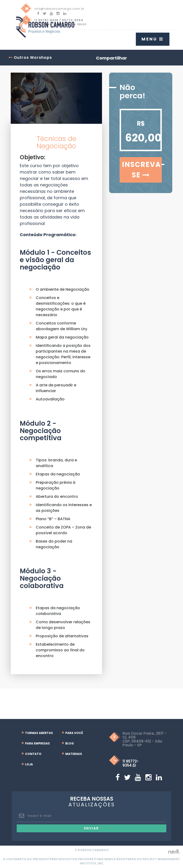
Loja (29, 764)
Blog (70, 743)
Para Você (74, 733)
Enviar (91, 828)
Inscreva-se (142, 170)
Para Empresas (37, 743)
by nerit (174, 851)
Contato (33, 754)
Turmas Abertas (39, 733)
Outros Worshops (30, 57)
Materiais (74, 754)
